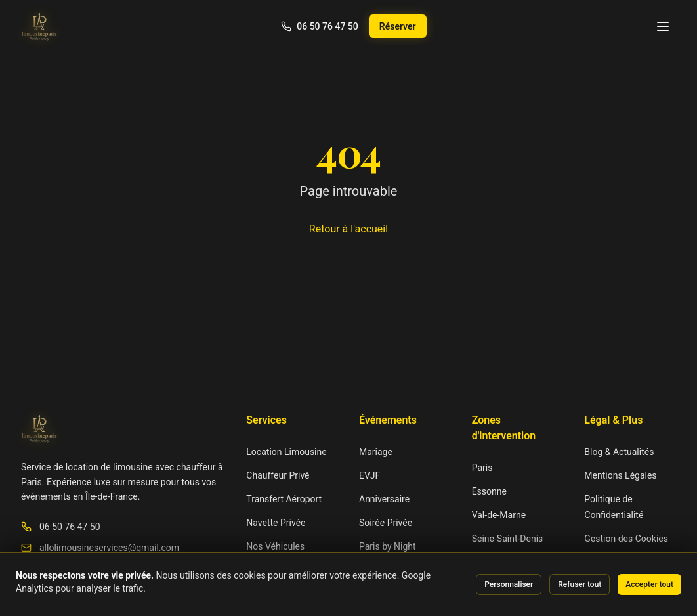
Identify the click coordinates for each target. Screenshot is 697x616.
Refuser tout (580, 584)
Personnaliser (509, 584)
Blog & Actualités (619, 452)
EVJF (370, 475)
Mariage (376, 452)
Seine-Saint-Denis (508, 539)
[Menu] (663, 26)
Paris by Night (388, 546)
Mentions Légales (620, 475)
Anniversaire (384, 499)
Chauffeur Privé (278, 475)
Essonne (489, 491)
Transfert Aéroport (284, 499)
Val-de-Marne (499, 515)
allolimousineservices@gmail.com (109, 548)
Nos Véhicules (275, 546)
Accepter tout (649, 584)
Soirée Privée (386, 523)
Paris (482, 468)
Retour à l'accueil (348, 229)
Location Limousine (286, 452)
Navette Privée (276, 523)
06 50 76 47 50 (70, 527)
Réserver (398, 26)
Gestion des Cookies (626, 539)
